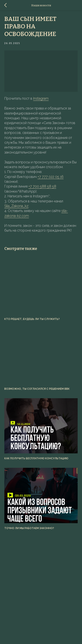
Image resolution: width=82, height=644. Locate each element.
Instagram (41, 98)
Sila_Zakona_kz (16, 206)
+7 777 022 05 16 (51, 177)
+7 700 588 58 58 (42, 186)
